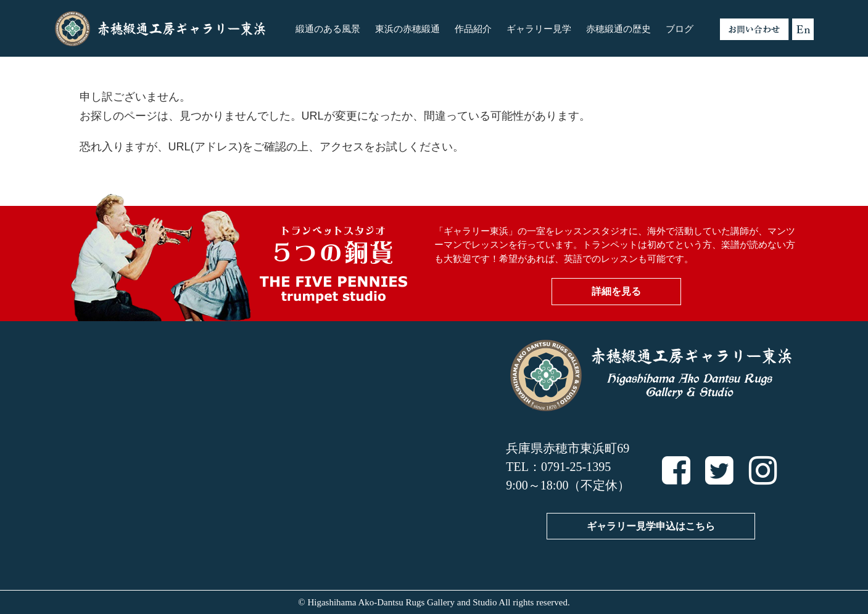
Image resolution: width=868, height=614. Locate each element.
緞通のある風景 (328, 29)
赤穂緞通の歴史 (618, 29)
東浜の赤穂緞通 (407, 29)
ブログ (680, 29)
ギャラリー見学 (539, 29)
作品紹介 (473, 29)
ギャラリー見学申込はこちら (651, 526)
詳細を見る (616, 291)
